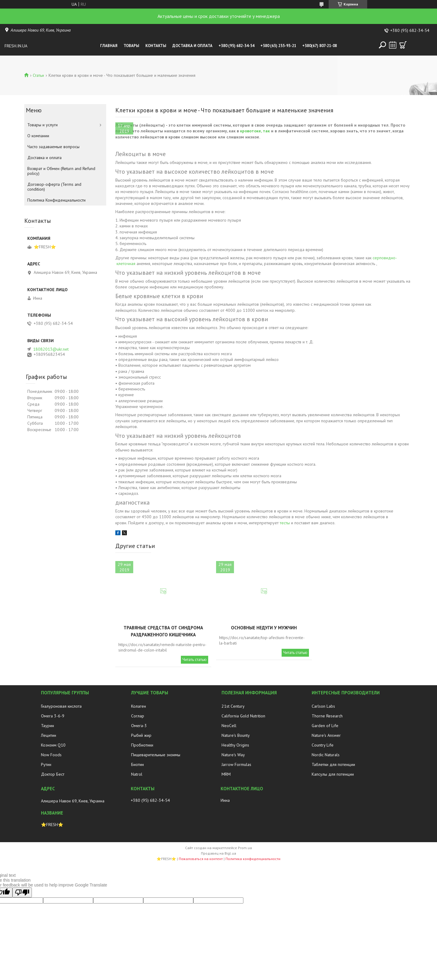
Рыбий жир (141, 735)
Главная (109, 46)
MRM (226, 774)
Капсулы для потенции (333, 774)
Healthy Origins (235, 745)
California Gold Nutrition (243, 716)
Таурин (47, 726)
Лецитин (49, 735)
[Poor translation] (22, 892)
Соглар (138, 716)
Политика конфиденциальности (253, 859)
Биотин (137, 764)
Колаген (139, 706)
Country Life (323, 745)
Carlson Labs (323, 706)
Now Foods (51, 755)
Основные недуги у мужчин (264, 628)
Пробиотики (142, 745)
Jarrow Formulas (236, 764)
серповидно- (385, 258)
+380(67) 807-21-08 (320, 46)
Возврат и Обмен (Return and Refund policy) (61, 171)
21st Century (233, 706)
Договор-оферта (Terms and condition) (54, 187)
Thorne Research (327, 716)
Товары (131, 46)
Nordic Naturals (326, 755)
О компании (38, 136)
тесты (285, 523)
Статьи (38, 75)
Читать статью (195, 660)
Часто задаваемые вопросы (53, 147)
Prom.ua (245, 848)
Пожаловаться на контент (201, 859)
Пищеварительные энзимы (156, 755)
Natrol (137, 774)
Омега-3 (139, 726)
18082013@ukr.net (51, 349)
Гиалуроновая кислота (61, 706)
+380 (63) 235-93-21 (278, 46)
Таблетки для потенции (333, 764)
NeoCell (229, 726)
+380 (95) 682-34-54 (236, 46)
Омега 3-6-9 (53, 716)
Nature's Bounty (236, 735)
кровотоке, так (255, 131)
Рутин (46, 764)
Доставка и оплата (192, 46)
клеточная (126, 264)
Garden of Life (325, 726)
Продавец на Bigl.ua (218, 853)
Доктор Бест (53, 774)
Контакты (156, 46)
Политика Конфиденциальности (56, 200)
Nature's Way (233, 755)
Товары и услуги (42, 125)
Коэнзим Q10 (53, 745)
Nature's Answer (326, 735)
